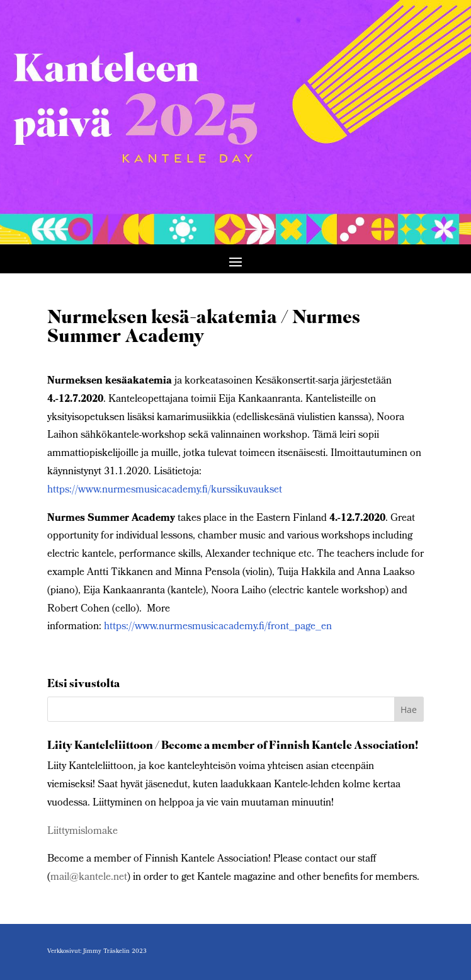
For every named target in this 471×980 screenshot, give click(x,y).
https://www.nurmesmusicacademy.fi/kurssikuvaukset (165, 490)
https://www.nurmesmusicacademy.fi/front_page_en (218, 627)
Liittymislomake (82, 832)
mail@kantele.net (89, 878)
